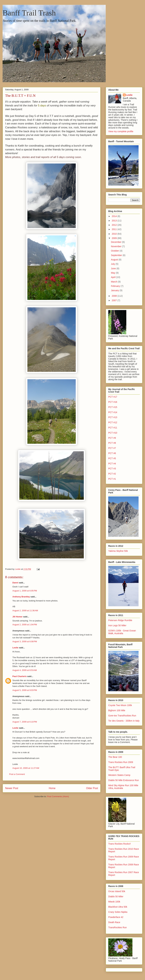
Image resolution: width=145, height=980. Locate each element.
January (115, 290)
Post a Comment (17, 774)
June (114, 268)
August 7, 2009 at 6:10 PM (25, 722)
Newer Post (12, 788)
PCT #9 (112, 438)
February (116, 286)
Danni (15, 583)
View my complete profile (121, 131)
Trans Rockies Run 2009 (121, 762)
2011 (115, 229)
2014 (115, 216)
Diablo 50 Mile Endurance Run (124, 780)
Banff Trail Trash (29, 13)
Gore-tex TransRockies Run (122, 716)
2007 (115, 300)
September (117, 255)
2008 (115, 296)
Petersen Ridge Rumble (120, 620)
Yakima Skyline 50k (118, 551)
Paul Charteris (19, 676)
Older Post (92, 788)
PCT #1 (112, 479)
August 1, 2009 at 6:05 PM (25, 591)
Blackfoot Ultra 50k (118, 907)
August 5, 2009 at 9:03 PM (25, 690)
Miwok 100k (114, 902)
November (116, 246)
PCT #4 (112, 464)
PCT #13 (113, 417)
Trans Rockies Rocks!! (120, 844)
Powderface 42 (116, 917)
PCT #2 (112, 474)
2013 (115, 221)
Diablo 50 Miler (116, 896)
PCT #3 (112, 469)
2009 (115, 238)
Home (52, 788)
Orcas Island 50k (117, 891)
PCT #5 (112, 458)
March (114, 282)
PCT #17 (113, 397)
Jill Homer (17, 617)
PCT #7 (112, 448)
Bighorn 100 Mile (117, 710)
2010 (115, 234)
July (113, 264)
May (113, 273)
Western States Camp (119, 775)
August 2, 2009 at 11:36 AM (25, 611)
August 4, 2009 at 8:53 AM (25, 670)
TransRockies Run (118, 927)
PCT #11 (113, 428)
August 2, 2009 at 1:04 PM (25, 625)
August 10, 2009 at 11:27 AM (26, 768)
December (116, 242)
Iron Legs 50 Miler (117, 625)
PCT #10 (113, 433)
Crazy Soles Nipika (118, 912)
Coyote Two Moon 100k (120, 705)
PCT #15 (113, 407)
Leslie (15, 648)
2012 (115, 225)
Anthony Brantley (21, 597)
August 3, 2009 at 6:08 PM (25, 641)
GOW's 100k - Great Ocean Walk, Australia (122, 632)
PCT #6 (112, 453)
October (115, 251)
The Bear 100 (115, 757)
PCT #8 (112, 443)
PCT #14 (113, 412)
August (115, 260)
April (114, 277)
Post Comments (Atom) (58, 796)
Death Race (114, 922)
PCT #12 (113, 422)
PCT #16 (113, 402)
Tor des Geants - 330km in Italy (124, 721)
